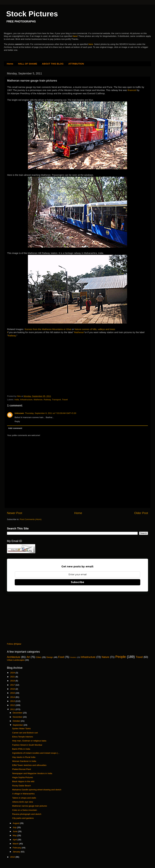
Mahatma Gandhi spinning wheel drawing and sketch (37, 790)
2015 (13, 693)
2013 (13, 701)
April (15, 840)
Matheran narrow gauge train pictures (30, 806)
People (121, 657)
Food (61, 657)
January (17, 852)
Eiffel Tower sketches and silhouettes (29, 765)
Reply (17, 421)
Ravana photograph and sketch (27, 814)
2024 (13, 673)
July (15, 827)
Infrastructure (26, 400)
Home (10, 64)
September (18, 725)
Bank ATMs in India (21, 749)
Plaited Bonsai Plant (22, 769)
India (17, 400)
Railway (12, 336)
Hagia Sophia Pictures (23, 777)
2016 (13, 689)
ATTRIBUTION (76, 64)
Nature (105, 657)
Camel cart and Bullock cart (25, 733)
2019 (13, 681)
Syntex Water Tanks (21, 729)
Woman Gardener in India (24, 761)
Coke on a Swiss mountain (25, 810)
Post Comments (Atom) (31, 519)
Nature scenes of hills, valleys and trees (95, 329)
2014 (13, 697)
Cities (39, 657)
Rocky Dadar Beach (22, 786)
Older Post (141, 513)
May (15, 835)
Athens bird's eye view (23, 802)
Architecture (14, 657)
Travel (65, 400)
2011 (13, 709)
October (17, 721)
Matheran (79, 332)
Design (50, 657)
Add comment (15, 428)
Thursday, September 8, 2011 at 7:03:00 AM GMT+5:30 (51, 413)
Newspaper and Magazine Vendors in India (32, 773)
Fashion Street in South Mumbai (27, 745)
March (16, 844)
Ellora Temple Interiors (23, 737)
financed (132, 90)
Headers (73, 657)
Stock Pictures (32, 14)
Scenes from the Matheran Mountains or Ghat (48, 329)
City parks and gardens (23, 818)
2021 (13, 677)
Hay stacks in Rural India (24, 757)
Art (28, 657)
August (16, 823)
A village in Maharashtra (23, 794)
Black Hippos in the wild (23, 781)
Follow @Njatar (14, 644)
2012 (13, 705)
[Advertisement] (30, 360)
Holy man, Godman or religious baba (29, 741)
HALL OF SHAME (28, 64)
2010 (13, 857)
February (17, 848)
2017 (13, 685)
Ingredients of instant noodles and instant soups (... (36, 753)
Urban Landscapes (16, 660)
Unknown (19, 413)
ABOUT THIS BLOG (53, 64)
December (18, 713)
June (15, 831)
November (18, 717)
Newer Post (15, 513)
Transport (56, 400)
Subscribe (77, 582)
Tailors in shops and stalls (24, 798)
